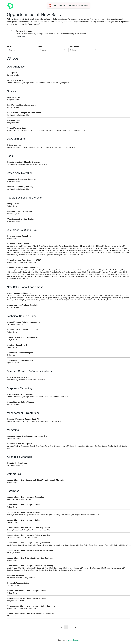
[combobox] (40, 50)
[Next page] (75, 627)
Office (40, 46)
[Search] (21, 50)
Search (9, 46)
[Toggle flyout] (65, 50)
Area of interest (74, 46)
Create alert (21, 36)
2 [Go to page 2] (71, 627)
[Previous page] (62, 627)
